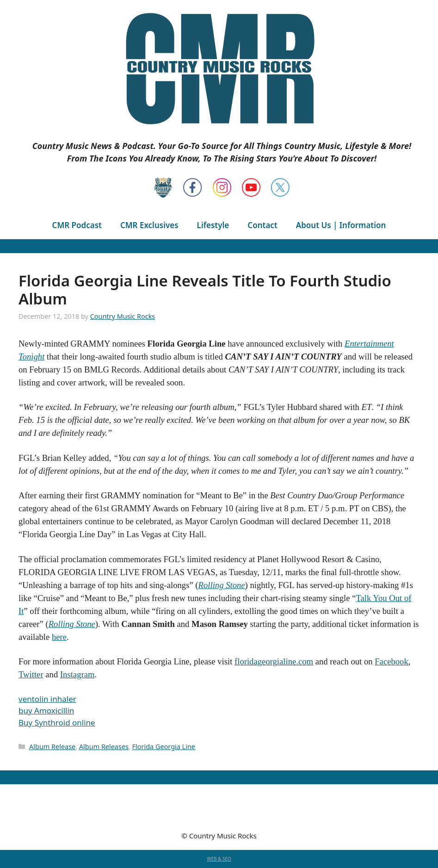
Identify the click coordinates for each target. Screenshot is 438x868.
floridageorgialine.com (274, 661)
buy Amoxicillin (46, 710)
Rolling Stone (222, 585)
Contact (262, 225)
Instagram (77, 674)
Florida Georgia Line (164, 747)
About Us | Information (341, 225)
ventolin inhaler (47, 699)
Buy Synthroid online (57, 722)
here (59, 637)
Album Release (52, 747)
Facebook (392, 661)
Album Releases (104, 747)
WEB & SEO (219, 859)
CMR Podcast (77, 225)
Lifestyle (213, 225)
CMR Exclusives (149, 225)
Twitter (31, 674)
